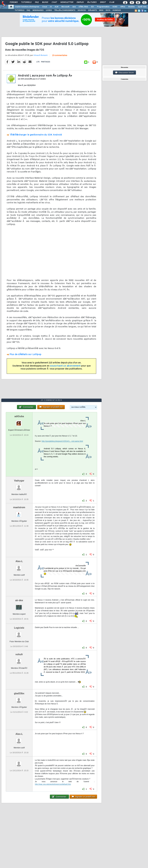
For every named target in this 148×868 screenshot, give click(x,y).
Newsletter (67, 2)
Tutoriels (26, 2)
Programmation (103, 7)
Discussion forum (124, 73)
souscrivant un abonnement (65, 366)
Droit (103, 2)
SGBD (115, 7)
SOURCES (82, 10)
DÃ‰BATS (92, 10)
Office (123, 7)
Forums (14, 2)
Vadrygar (19, 481)
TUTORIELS (20, 10)
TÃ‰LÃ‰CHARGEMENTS (65, 10)
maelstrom (19, 507)
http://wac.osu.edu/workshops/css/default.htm (53, 784)
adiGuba (19, 416)
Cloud (45, 7)
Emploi (80, 2)
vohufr (19, 654)
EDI (92, 7)
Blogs (45, 2)
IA (51, 7)
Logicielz (19, 628)
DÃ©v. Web (83, 7)
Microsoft (65, 7)
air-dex (19, 600)
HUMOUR (117, 10)
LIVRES (49, 10)
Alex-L (19, 561)
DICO (108, 10)
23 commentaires (60, 56)
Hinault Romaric (40, 55)
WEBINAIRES (38, 10)
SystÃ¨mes (142, 7)
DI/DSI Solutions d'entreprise (27, 7)
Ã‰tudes (92, 2)
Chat (54, 2)
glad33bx (19, 693)
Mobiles (131, 7)
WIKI (101, 10)
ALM (57, 7)
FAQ (37, 2)
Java (74, 7)
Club (112, 2)
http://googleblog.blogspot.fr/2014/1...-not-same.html (62, 441)
